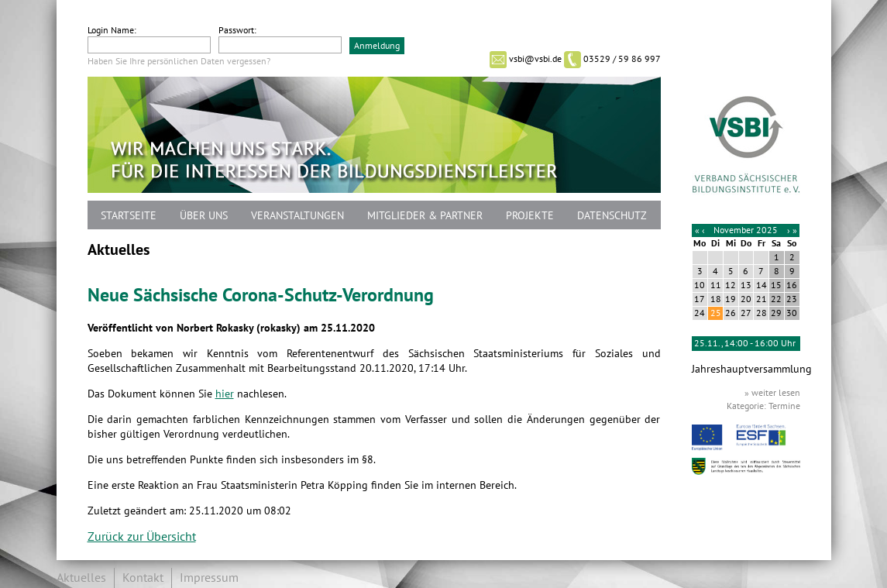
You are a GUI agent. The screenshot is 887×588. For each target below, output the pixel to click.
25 (716, 313)
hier (225, 394)
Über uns (204, 216)
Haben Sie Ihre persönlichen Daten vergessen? (179, 61)
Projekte (530, 216)
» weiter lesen (772, 393)
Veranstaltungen (297, 216)
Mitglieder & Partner (425, 216)
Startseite (129, 216)
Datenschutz (612, 216)
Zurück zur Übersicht (142, 537)
